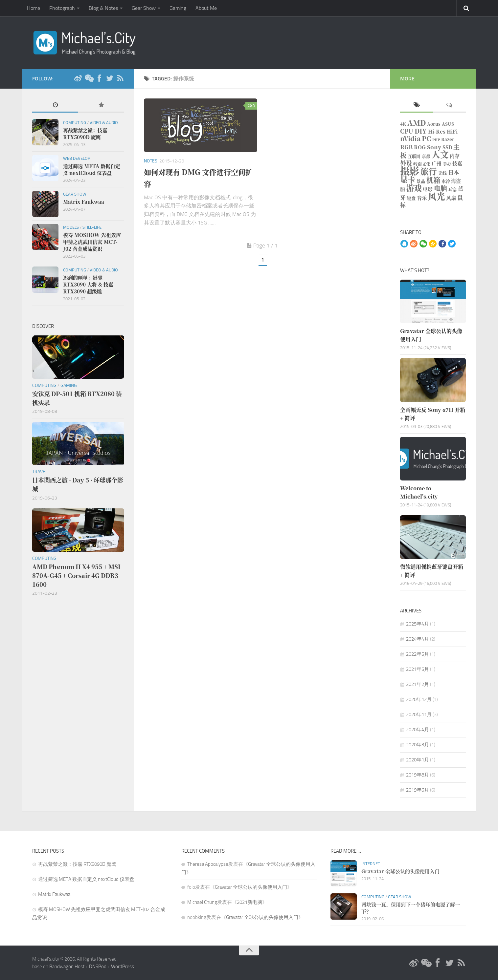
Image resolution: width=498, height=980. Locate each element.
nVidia (410, 138)
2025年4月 (418, 624)
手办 (447, 164)
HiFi (452, 131)
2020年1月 (418, 760)
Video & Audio (104, 123)
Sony (434, 147)
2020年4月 (418, 730)
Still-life (92, 227)
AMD (417, 123)
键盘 (411, 198)
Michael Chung (202, 902)
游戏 (414, 188)
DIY (421, 131)
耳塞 (452, 189)
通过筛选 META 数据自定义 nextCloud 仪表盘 (86, 879)
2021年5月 (418, 669)
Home (34, 8)
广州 (437, 163)
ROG (420, 147)
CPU (407, 131)
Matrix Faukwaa (54, 894)
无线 (442, 173)
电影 (428, 189)
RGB (406, 147)
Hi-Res (437, 131)
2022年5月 (418, 654)
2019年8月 (418, 775)
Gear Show (144, 8)
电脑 (441, 188)
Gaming (178, 8)
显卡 (408, 180)
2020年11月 (419, 714)
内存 (455, 156)
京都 (426, 156)
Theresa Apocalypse (208, 864)
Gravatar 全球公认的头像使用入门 (251, 887)
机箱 (433, 180)
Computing (75, 123)
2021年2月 (418, 684)
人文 (440, 154)
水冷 (446, 181)
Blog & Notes (103, 8)
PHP (436, 140)
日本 (454, 172)
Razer (448, 139)
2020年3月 (418, 745)
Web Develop (77, 158)
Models (71, 227)
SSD (447, 147)
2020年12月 (419, 699)
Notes (151, 161)
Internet (371, 864)
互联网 (414, 156)
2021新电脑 (249, 902)
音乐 (422, 198)
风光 (437, 196)
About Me (206, 8)
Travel (40, 472)
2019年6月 (418, 790)
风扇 (451, 198)
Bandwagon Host (67, 967)
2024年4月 (418, 639)
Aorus (434, 124)
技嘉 (457, 163)
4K (403, 124)
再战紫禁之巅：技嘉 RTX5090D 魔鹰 (77, 864)
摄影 (410, 170)
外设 (406, 163)
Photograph (62, 8)
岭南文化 (422, 164)
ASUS (448, 124)
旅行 (429, 171)
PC (426, 138)
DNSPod (98, 967)
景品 (421, 181)
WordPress (123, 967)
